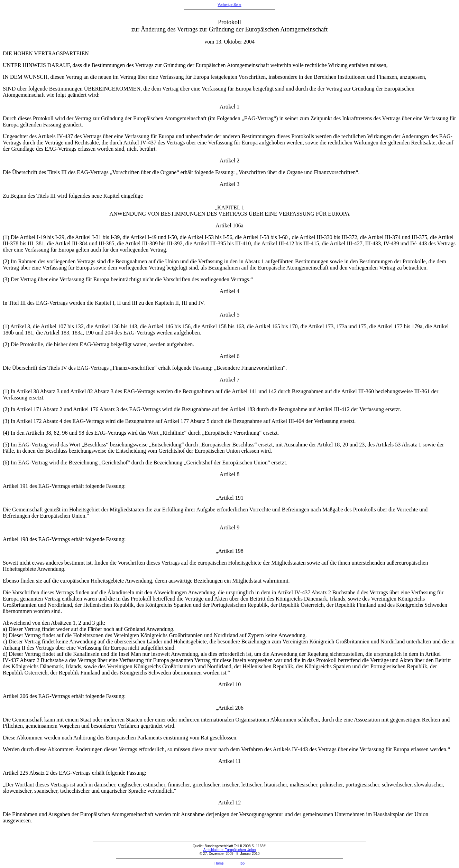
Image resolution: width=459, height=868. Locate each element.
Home (219, 863)
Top (242, 863)
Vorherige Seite (229, 5)
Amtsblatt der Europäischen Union (230, 850)
